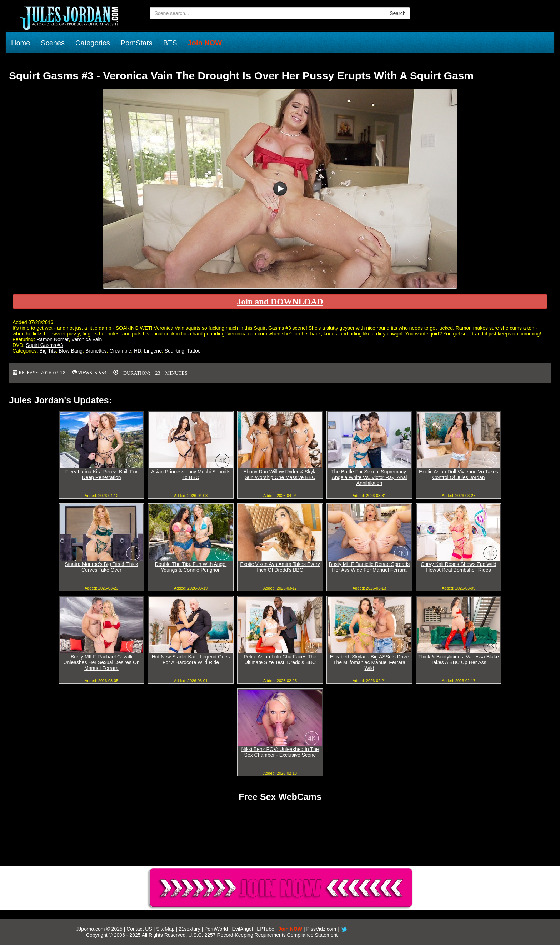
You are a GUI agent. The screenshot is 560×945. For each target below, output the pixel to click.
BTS (170, 43)
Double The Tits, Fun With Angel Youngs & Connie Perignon (191, 567)
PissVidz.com (321, 929)
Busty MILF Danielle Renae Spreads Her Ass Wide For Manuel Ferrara (369, 567)
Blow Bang (71, 351)
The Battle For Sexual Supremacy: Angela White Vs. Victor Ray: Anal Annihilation (369, 477)
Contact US (139, 929)
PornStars (137, 43)
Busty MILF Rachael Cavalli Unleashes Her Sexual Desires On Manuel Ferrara (101, 662)
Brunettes (96, 351)
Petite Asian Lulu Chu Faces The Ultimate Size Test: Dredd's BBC (280, 660)
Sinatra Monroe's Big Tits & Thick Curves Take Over (101, 567)
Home (21, 43)
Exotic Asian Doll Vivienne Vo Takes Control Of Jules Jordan (459, 474)
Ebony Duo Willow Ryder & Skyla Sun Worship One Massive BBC (280, 474)
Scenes (53, 43)
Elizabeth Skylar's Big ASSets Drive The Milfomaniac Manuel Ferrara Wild (369, 662)
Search (397, 13)
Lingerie (153, 351)
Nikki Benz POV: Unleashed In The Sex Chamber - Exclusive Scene (280, 752)
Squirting (174, 351)
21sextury (189, 929)
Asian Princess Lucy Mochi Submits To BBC (191, 474)
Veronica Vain (87, 339)
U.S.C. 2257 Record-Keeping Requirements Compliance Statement (263, 935)
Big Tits (47, 351)
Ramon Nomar (52, 339)
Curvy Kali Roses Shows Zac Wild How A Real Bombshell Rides (459, 567)
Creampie (121, 351)
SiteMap (165, 929)
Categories (93, 43)
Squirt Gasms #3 (44, 345)
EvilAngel (242, 929)
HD (137, 351)
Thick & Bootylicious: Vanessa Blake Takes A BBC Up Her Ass (458, 660)
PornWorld (216, 929)
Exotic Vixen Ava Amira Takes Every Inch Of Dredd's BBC (280, 567)
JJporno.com (90, 929)
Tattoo (194, 351)
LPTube (266, 929)
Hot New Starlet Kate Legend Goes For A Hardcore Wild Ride (191, 660)
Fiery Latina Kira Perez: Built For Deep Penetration (101, 474)
